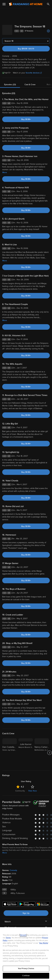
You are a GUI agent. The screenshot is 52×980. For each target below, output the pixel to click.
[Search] (48, 4)
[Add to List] (48, 34)
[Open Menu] (4, 4)
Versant (23, 935)
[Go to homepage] (26, 4)
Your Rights (44, 943)
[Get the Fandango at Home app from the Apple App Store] (10, 906)
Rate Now (33, 792)
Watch (8, 923)
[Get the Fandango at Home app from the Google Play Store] (27, 906)
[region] (26, 954)
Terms (8, 938)
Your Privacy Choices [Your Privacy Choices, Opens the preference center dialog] (26, 969)
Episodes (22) (10, 86)
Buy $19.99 (31, 50)
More (5, 174)
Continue (26, 976)
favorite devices (34, 74)
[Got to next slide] (49, 754)
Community (20, 792)
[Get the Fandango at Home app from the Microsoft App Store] (43, 906)
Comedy (13, 871)
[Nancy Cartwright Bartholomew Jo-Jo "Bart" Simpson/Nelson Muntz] (42, 754)
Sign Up (26, 914)
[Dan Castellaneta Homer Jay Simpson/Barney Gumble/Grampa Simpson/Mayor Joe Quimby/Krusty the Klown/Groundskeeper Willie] (10, 754)
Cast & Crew (30, 86)
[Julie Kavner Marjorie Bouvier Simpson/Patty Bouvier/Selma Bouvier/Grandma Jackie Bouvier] (26, 754)
